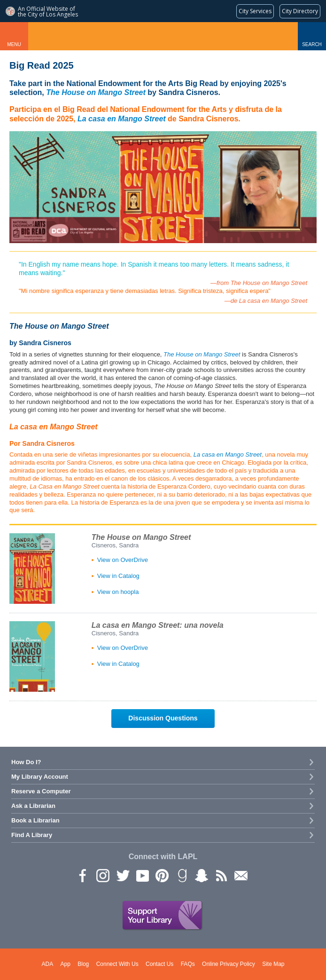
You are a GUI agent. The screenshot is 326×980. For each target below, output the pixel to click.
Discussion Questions (163, 718)
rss (221, 875)
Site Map (273, 964)
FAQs (188, 964)
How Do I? (26, 762)
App (66, 964)
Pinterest (162, 875)
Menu (14, 44)
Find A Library (32, 835)
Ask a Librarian (33, 806)
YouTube (142, 875)
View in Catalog (118, 576)
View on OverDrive (123, 560)
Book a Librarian (35, 820)
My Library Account (40, 777)
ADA (48, 964)
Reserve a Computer (41, 791)
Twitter (122, 875)
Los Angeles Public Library (163, 36)
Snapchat (201, 875)
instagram (102, 875)
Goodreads (181, 875)
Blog (83, 964)
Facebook (83, 875)
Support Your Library (163, 916)
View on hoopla (118, 592)
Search (312, 44)
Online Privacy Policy (229, 964)
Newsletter (241, 875)
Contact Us (159, 964)
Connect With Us (117, 964)
